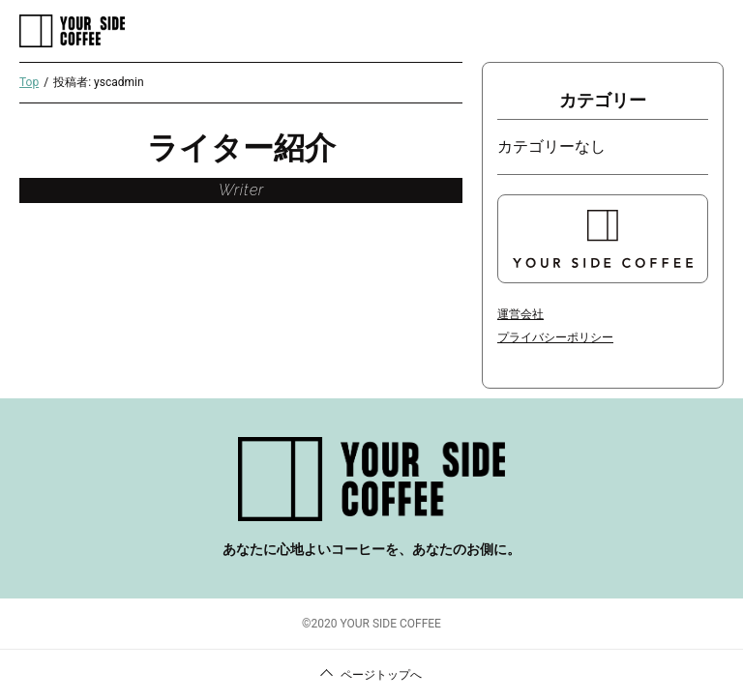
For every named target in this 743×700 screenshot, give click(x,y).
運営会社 (520, 314)
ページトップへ (381, 675)
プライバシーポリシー (555, 337)
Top (29, 82)
